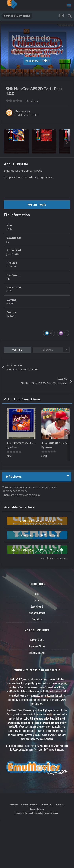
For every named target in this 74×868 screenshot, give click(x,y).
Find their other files (27, 115)
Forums (37, 600)
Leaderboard (37, 606)
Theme (13, 804)
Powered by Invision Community (28, 813)
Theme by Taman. (51, 813)
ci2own (25, 111)
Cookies (60, 804)
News (37, 594)
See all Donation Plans (54, 559)
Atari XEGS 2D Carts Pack (23, 443)
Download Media (37, 646)
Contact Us (37, 619)
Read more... (36, 61)
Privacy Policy (29, 804)
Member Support (37, 613)
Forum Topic (37, 205)
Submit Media (37, 640)
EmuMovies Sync (37, 653)
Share (17, 350)
